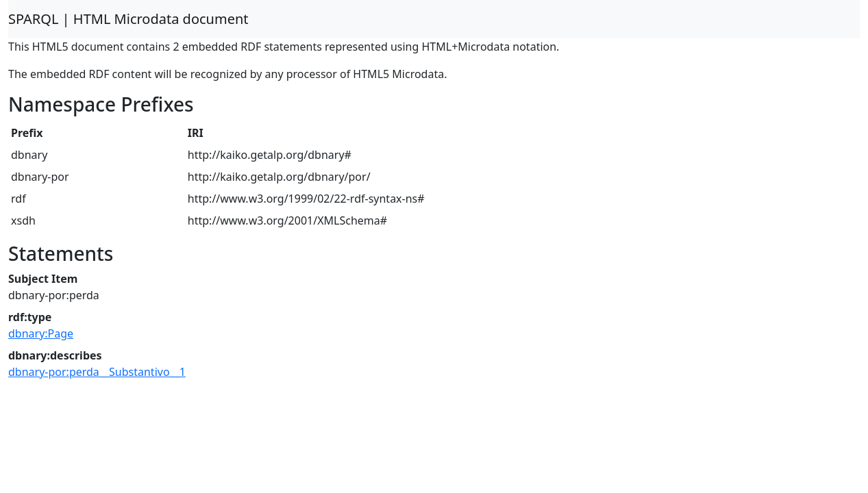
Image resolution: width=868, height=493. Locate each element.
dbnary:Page (41, 333)
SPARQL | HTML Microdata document (128, 19)
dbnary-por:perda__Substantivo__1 (97, 372)
